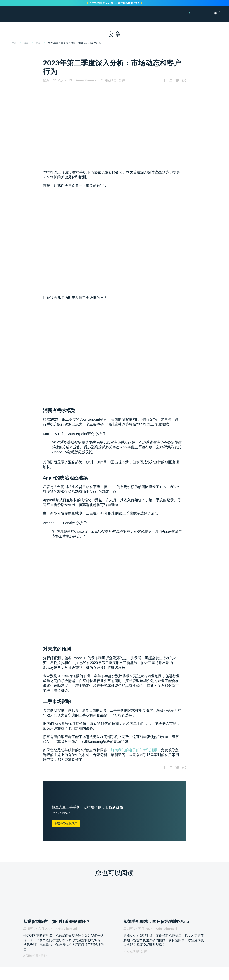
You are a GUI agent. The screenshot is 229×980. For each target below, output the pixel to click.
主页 (14, 43)
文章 (38, 43)
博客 (26, 43)
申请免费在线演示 (66, 824)
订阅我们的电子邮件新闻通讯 (134, 750)
